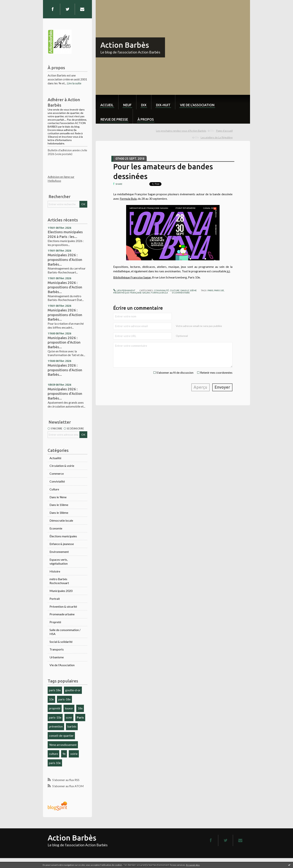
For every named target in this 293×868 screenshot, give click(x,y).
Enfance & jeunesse (62, 544)
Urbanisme (57, 657)
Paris (80, 717)
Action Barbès (125, 45)
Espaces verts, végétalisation (59, 561)
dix (144, 105)
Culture (54, 489)
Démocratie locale (61, 520)
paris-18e (64, 699)
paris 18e (55, 690)
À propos (146, 119)
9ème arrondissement (63, 745)
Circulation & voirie (62, 466)
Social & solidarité (61, 642)
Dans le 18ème (59, 513)
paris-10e (55, 717)
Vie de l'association (197, 105)
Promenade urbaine (62, 614)
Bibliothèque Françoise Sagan (132, 277)
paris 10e (55, 763)
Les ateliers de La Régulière (217, 137)
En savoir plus (193, 865)
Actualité (55, 458)
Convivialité (57, 481)
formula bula (159, 293)
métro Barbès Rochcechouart (59, 581)
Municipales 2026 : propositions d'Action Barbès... (65, 260)
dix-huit (163, 105)
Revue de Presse (114, 119)
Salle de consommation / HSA (65, 632)
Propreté (55, 622)
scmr (69, 717)
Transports (57, 649)
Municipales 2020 (61, 591)
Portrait (55, 599)
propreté (55, 708)
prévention (56, 726)
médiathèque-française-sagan (132, 293)
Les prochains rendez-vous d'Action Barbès (181, 131)
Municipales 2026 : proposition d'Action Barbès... (64, 342)
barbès (72, 726)
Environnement (59, 552)
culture (53, 754)
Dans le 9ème (58, 497)
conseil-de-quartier (61, 735)
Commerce (57, 473)
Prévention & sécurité (63, 606)
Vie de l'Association (62, 665)
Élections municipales (63, 536)
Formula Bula (128, 199)
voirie (74, 754)
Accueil (107, 105)
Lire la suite (74, 83)
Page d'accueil (224, 131)
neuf (127, 105)
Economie (56, 528)
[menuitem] (107, 102)
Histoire (55, 571)
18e (80, 708)
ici (228, 271)
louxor (69, 708)
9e (64, 754)
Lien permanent (124, 290)
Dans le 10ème (59, 505)
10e (51, 699)
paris (210, 290)
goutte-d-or (73, 690)
